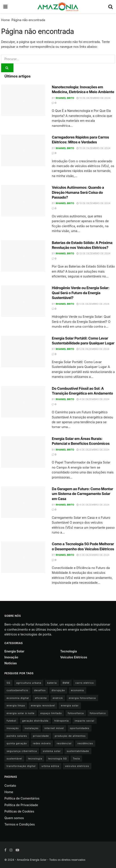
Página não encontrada (28, 20)
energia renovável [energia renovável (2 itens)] (43, 705)
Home (5, 20)
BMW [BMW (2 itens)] (66, 683)
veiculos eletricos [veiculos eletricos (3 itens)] (77, 766)
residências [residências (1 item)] (85, 743)
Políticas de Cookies (19, 811)
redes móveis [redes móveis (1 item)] (42, 743)
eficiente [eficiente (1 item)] (41, 698)
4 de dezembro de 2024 (93, 399)
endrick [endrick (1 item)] (58, 698)
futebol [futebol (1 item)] (11, 721)
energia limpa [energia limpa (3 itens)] (16, 705)
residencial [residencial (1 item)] (64, 743)
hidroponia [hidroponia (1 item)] (62, 721)
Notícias (11, 663)
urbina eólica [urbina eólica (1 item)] (50, 766)
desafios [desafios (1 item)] (40, 690)
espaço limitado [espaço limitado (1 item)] (51, 713)
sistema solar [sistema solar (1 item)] (52, 751)
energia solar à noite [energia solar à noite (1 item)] (21, 713)
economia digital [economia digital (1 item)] (18, 698)
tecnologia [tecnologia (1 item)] (35, 759)
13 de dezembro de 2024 (93, 98)
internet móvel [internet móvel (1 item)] (54, 728)
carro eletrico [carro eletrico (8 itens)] (85, 683)
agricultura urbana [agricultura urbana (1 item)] (29, 683)
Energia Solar (14, 651)
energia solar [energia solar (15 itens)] (70, 705)
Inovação (11, 657)
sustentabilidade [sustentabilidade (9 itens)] (78, 751)
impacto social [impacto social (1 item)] (85, 721)
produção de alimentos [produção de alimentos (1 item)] (70, 736)
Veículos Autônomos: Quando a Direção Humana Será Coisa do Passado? (78, 192)
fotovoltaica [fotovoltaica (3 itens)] (76, 713)
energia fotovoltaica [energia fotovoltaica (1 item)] (82, 698)
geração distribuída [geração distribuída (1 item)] (35, 721)
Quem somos (14, 818)
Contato (10, 786)
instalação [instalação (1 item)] (32, 728)
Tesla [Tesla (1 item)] (76, 759)
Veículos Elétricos (74, 657)
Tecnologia (68, 651)
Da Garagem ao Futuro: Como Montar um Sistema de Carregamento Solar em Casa (82, 494)
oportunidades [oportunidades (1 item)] (80, 728)
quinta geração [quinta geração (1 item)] (17, 743)
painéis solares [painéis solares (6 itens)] (17, 736)
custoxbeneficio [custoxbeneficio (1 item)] (17, 690)
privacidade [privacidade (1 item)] (41, 736)
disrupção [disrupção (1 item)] (58, 690)
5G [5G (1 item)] (8, 683)
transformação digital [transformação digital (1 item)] (21, 766)
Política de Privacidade (21, 805)
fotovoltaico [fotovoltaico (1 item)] (98, 713)
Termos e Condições (20, 824)
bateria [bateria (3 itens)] (52, 683)
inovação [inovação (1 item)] (13, 728)
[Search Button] (7, 68)
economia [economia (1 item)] (78, 690)
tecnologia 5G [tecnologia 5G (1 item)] (57, 759)
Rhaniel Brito (65, 98)
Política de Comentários (22, 798)
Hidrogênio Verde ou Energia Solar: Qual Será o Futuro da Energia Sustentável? (81, 293)
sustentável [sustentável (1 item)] (14, 759)
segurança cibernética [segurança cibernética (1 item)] (22, 751)
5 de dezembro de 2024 (93, 304)
